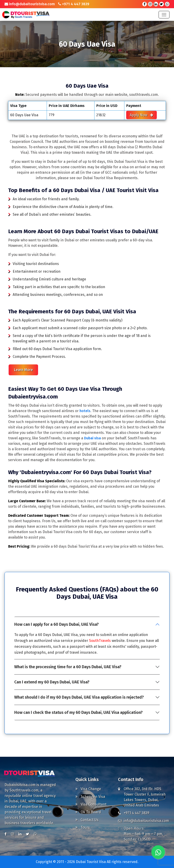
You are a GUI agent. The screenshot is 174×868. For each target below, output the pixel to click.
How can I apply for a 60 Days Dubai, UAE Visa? (57, 624)
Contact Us (87, 820)
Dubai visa (92, 438)
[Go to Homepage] (30, 772)
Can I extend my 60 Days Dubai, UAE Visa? (52, 682)
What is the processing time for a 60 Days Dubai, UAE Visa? (68, 667)
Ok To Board (88, 812)
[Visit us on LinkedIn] (20, 834)
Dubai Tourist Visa (91, 862)
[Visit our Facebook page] (145, 4)
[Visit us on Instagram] (12, 834)
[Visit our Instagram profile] (150, 4)
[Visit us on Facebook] (6, 834)
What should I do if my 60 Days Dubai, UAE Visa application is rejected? (79, 697)
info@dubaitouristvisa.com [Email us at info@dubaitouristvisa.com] (30, 4)
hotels (85, 411)
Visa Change (88, 789)
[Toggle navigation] (164, 14)
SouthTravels (100, 641)
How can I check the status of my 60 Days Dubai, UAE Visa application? (79, 712)
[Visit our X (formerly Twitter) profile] (162, 4)
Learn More (23, 370)
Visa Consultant (91, 804)
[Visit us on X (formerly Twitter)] (28, 834)
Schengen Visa (90, 797)
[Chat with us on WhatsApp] (167, 4)
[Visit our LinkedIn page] (156, 4)
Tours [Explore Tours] (83, 827)
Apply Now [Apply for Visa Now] (141, 115)
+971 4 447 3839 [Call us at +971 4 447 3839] (74, 4)
